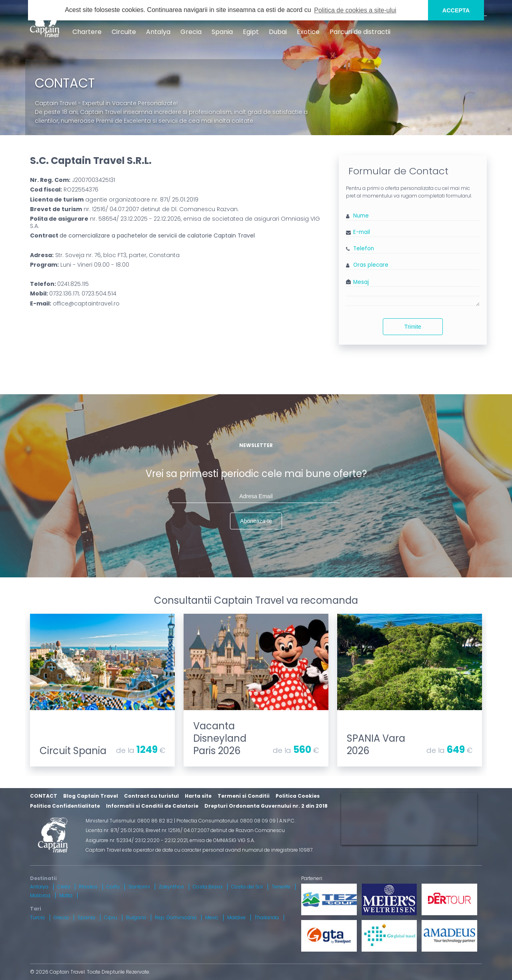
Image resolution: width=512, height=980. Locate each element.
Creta (64, 887)
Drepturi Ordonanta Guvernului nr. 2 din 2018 (266, 806)
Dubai (278, 32)
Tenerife (281, 887)
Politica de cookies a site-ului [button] (355, 10)
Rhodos (88, 887)
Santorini (139, 887)
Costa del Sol (247, 887)
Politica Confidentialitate (65, 806)
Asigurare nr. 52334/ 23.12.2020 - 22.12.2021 (137, 840)
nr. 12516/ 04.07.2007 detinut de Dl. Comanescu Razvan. (134, 209)
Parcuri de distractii (360, 32)
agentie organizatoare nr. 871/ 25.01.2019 (114, 200)
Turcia (37, 917)
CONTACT (44, 796)
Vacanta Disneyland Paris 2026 (220, 738)
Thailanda (267, 917)
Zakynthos (171, 887)
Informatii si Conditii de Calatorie (152, 806)
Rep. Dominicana (176, 917)
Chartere (87, 32)
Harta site (198, 796)
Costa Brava (208, 887)
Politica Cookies (298, 796)
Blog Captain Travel (91, 796)
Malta (66, 895)
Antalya (158, 32)
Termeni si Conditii (244, 796)
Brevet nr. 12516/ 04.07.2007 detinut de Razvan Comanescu (215, 830)
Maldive (236, 917)
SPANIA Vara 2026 (376, 744)
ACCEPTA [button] (456, 10)
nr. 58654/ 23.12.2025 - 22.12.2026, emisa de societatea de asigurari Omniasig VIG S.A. (175, 222)
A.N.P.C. (287, 821)
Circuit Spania (73, 751)
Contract (142, 236)
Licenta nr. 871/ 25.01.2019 (115, 830)
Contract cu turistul (151, 796)
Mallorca (40, 895)
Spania (222, 32)
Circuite (124, 32)
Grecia (191, 32)
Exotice (308, 32)
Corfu (113, 887)
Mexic (212, 917)
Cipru (111, 917)
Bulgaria (136, 917)
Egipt (251, 32)
